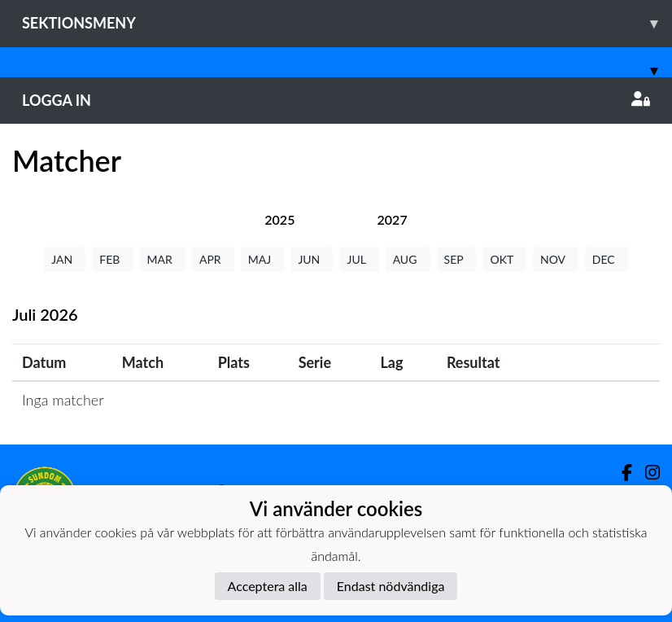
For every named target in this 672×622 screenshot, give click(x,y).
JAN (65, 259)
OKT (504, 259)
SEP (457, 259)
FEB (112, 259)
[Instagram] (646, 473)
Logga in (336, 100)
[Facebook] (620, 473)
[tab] (279, 219)
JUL (359, 259)
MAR (163, 259)
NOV (556, 259)
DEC (607, 259)
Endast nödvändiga (391, 586)
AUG (408, 259)
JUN (312, 259)
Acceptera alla (268, 586)
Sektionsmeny (347, 23)
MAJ (263, 259)
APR (213, 259)
